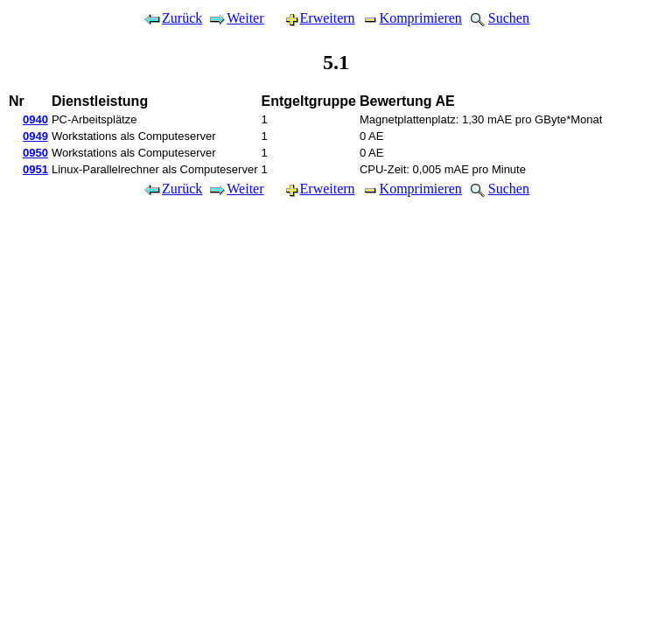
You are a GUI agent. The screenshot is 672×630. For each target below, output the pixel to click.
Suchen (498, 18)
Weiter (235, 18)
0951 (35, 169)
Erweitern (312, 18)
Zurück (172, 18)
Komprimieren (411, 18)
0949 (35, 136)
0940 (35, 119)
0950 (35, 153)
